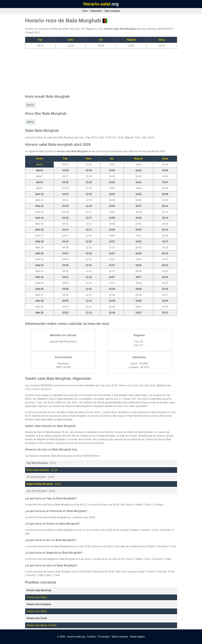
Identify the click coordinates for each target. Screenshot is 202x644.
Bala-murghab (112, 11)
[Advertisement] (101, 70)
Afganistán (96, 11)
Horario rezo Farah (37, 618)
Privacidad (104, 637)
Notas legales (137, 637)
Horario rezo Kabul (37, 597)
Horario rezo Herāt (37, 611)
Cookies (92, 637)
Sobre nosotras (120, 637)
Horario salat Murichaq (39, 590)
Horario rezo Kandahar (39, 604)
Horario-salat (97, 4)
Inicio (85, 11)
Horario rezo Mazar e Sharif (42, 625)
